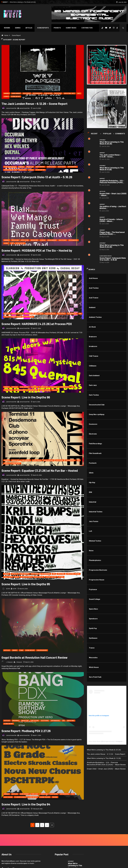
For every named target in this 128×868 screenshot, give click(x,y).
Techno (55, 390)
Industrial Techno (73, 537)
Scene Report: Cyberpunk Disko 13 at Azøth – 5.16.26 (37, 177)
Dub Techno (35, 684)
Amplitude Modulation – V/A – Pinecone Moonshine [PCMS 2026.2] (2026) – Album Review (106, 763)
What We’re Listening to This (75, 827)
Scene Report (16, 35)
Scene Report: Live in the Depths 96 (26, 397)
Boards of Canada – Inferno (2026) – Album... (111, 220)
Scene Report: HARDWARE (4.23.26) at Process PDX (37, 324)
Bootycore (25, 240)
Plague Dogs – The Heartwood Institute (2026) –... (112, 233)
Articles (29, 28)
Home (6, 35)
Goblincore (48, 93)
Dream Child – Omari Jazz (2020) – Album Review (106, 769)
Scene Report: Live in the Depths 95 (26, 547)
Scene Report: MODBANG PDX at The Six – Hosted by (37, 250)
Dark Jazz (35, 387)
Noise (16, 540)
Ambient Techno (17, 314)
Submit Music (71, 28)
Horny (6, 243)
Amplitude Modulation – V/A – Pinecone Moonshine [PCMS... (112, 182)
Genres (18, 28)
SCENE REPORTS (43, 28)
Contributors (87, 28)
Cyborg (43, 240)
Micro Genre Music (95, 741)
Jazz (79, 93)
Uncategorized (42, 613)
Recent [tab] (93, 134)
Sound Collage (45, 390)
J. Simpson (11, 625)
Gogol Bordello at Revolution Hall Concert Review (34, 620)
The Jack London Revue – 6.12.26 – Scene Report (34, 104)
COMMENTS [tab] (119, 134)
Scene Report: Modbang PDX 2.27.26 (26, 694)
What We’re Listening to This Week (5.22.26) (112, 246)
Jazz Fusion (8, 390)
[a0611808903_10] (107, 108)
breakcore (30, 167)
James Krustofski (11, 108)
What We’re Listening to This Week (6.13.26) (112, 169)
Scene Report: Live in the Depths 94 (26, 767)
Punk (21, 613)
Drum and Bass (50, 314)
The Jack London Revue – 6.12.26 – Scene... (110, 156)
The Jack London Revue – (75, 839)
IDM (15, 170)
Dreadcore (44, 387)
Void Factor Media (78, 864)
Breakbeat (16, 684)
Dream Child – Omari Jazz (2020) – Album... (113, 194)
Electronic (27, 93)
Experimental (37, 93)
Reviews (7, 28)
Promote (57, 28)
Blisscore (15, 240)
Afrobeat (103, 140)
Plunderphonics (20, 390)
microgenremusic (108, 741)
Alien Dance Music (10, 167)
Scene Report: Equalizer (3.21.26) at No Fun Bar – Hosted (40, 470)
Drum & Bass (51, 167)
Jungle (6, 96)
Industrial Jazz (69, 93)
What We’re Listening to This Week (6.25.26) (23, 2)
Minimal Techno (16, 317)
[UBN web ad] (107, 65)
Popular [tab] (106, 134)
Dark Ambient (16, 93)
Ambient (7, 93)
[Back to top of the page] (124, 864)
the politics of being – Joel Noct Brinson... (113, 207)
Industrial (58, 93)
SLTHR (10, 552)
